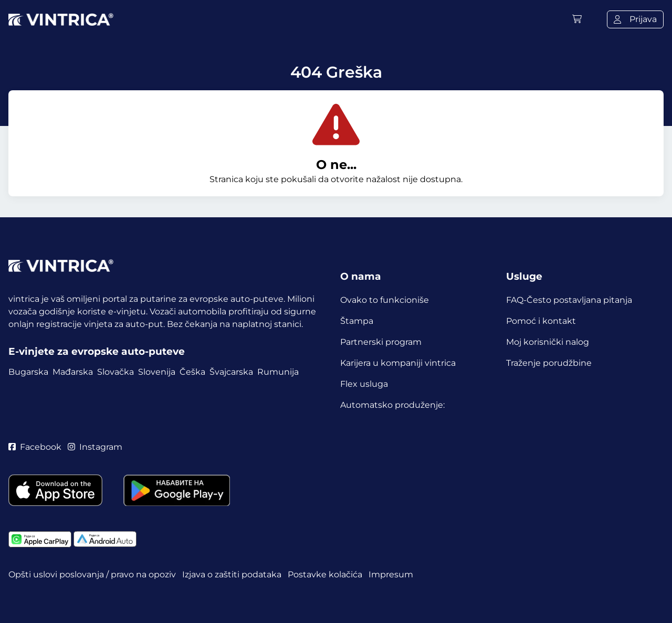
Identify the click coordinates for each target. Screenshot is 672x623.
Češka (192, 372)
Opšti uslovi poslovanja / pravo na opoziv (92, 574)
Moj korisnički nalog (548, 342)
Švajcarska (231, 372)
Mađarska (73, 372)
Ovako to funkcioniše (385, 300)
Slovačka (115, 372)
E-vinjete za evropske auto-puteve (97, 351)
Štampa (357, 321)
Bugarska (28, 372)
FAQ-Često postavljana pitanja (569, 300)
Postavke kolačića (325, 574)
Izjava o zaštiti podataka (232, 574)
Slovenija (157, 372)
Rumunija (278, 372)
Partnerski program (381, 342)
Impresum (391, 574)
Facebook (35, 447)
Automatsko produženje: (392, 405)
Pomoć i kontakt (541, 321)
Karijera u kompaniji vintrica (398, 363)
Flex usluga (364, 384)
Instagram (95, 447)
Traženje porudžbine (549, 363)
